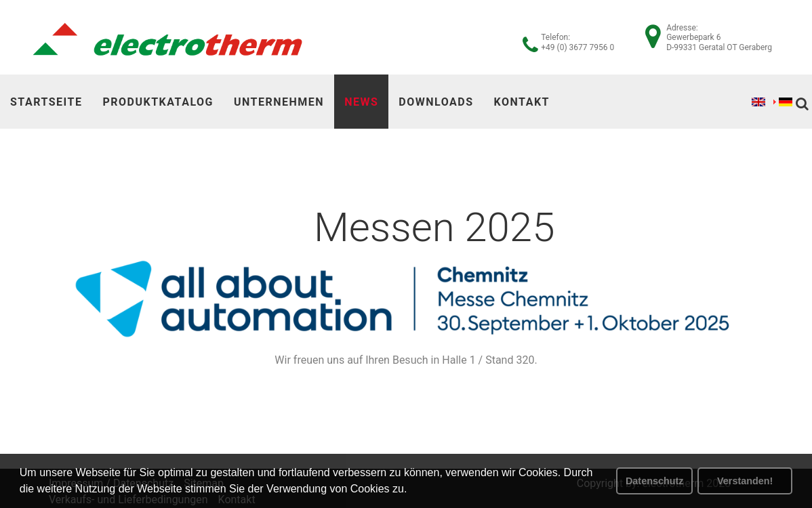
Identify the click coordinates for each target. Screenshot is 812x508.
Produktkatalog (158, 102)
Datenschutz (655, 481)
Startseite (46, 102)
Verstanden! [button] (745, 481)
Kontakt (522, 102)
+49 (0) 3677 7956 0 (577, 47)
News (361, 102)
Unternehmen (279, 102)
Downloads (436, 102)
